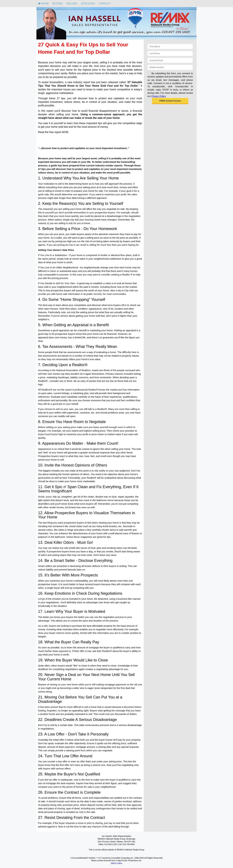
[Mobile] (170, 67)
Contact (105, 3)
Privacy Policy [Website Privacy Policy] (159, 96)
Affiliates (88, 3)
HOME (44, 3)
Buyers (58, 3)
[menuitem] (44, 4)
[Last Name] (170, 53)
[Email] (170, 60)
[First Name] (170, 46)
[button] (170, 101)
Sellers (72, 3)
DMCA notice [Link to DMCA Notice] (116, 863)
